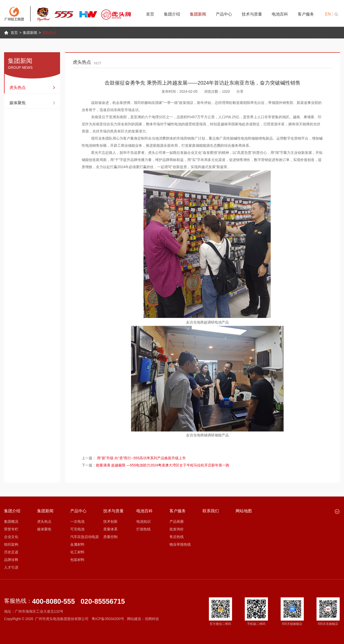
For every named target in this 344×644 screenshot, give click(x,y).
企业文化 (11, 537)
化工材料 (77, 552)
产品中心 (224, 14)
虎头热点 (49, 33)
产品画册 (177, 521)
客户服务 (306, 14)
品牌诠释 (11, 560)
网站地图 (244, 511)
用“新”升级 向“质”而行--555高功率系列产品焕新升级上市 (141, 458)
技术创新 (110, 521)
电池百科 (280, 14)
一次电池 (77, 521)
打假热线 (144, 529)
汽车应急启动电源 (84, 537)
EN (328, 14)
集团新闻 (198, 14)
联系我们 (211, 511)
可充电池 (77, 529)
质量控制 (110, 537)
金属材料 (77, 544)
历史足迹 (11, 552)
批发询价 (177, 529)
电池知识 (144, 521)
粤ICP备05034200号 (108, 619)
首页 (150, 14)
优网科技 (152, 619)
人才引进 (11, 567)
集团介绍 (172, 14)
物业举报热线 (180, 544)
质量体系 (110, 529)
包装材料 (77, 560)
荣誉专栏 (11, 529)
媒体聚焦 (18, 103)
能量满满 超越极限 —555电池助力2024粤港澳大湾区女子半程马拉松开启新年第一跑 (163, 465)
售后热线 (177, 537)
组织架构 (11, 544)
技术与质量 (252, 14)
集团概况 (11, 521)
